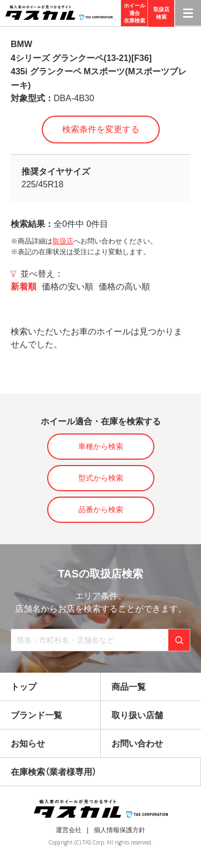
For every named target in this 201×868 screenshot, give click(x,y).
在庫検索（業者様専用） (54, 772)
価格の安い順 (68, 287)
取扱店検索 (161, 13)
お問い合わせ (137, 744)
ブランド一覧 (36, 715)
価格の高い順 (124, 287)
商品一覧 (129, 687)
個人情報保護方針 (120, 830)
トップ (24, 687)
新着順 (24, 287)
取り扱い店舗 (137, 715)
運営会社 (69, 830)
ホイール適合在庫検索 (135, 13)
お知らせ (28, 744)
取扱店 (63, 241)
